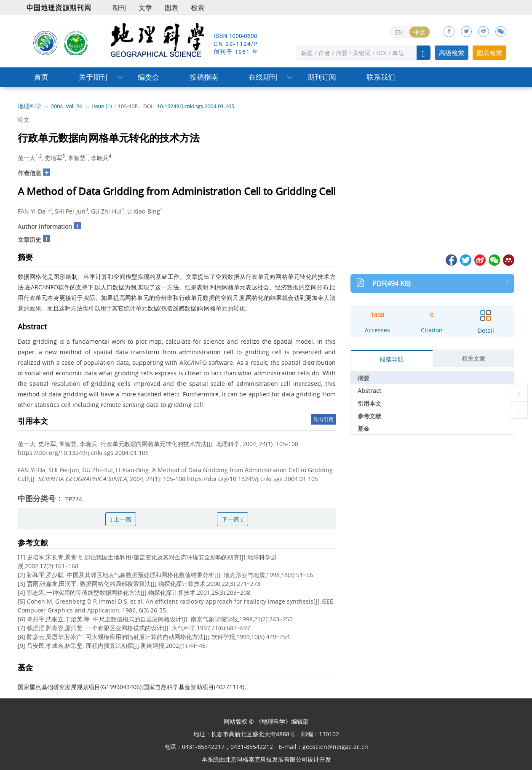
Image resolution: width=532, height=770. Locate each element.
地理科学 (29, 106)
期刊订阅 (322, 77)
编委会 (148, 77)
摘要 (364, 378)
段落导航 (392, 359)
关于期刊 (93, 77)
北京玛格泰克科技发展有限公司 (266, 759)
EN (399, 32)
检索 (198, 8)
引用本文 (369, 403)
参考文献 (369, 416)
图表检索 (489, 53)
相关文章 (473, 358)
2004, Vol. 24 (67, 106)
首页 (41, 77)
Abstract (369, 391)
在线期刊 (263, 77)
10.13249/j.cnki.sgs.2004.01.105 (195, 106)
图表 (171, 8)
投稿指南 (204, 77)
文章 (145, 8)
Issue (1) (102, 106)
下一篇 (232, 519)
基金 (364, 429)
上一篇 (121, 519)
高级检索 (452, 53)
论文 (24, 119)
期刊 (119, 8)
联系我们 (381, 77)
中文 (420, 32)
